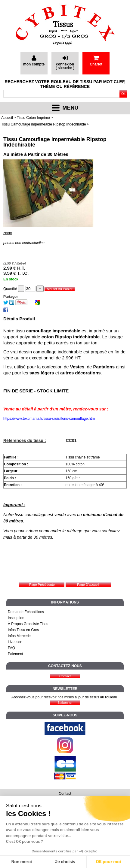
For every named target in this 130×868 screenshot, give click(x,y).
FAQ (11, 648)
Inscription (16, 618)
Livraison (15, 642)
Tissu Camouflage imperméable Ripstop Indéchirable (55, 142)
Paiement (15, 654)
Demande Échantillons (26, 612)
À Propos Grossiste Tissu (28, 624)
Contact (65, 794)
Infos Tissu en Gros (23, 630)
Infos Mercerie (19, 636)
